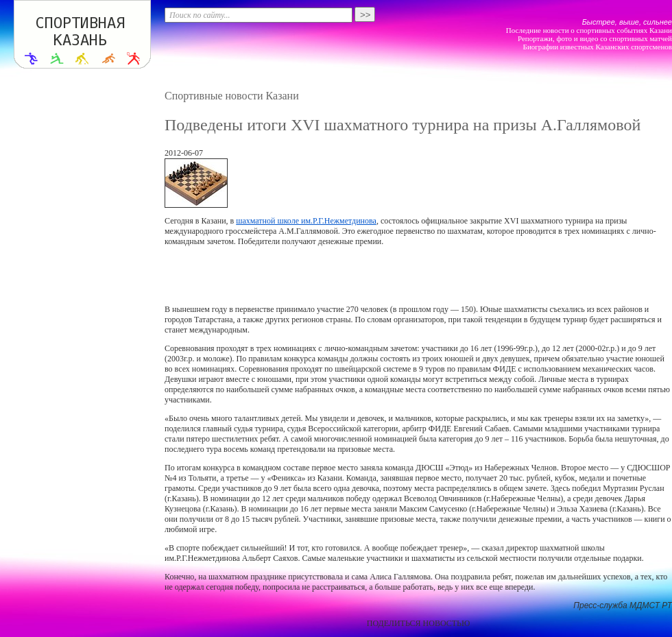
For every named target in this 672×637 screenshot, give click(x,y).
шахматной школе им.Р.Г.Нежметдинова (306, 221)
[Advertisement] (418, 276)
